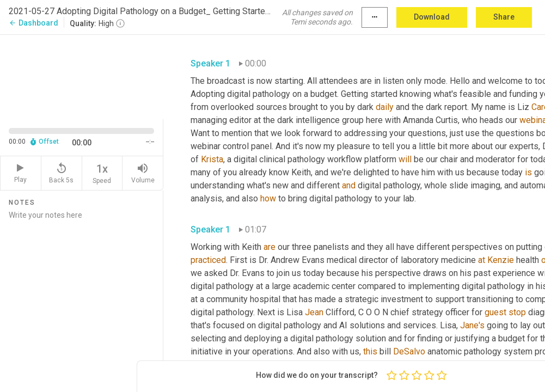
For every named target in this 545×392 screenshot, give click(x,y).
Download (432, 17)
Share (504, 17)
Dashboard (33, 23)
